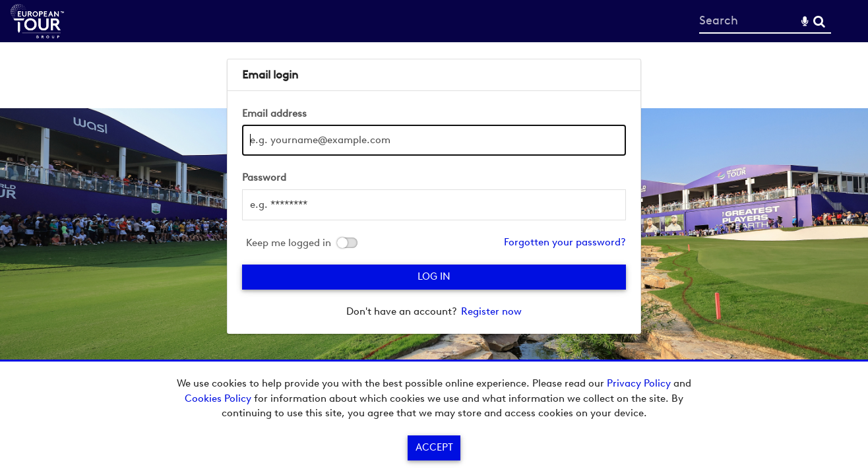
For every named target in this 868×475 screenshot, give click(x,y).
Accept (434, 447)
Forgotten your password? (565, 242)
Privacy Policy (639, 383)
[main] (434, 196)
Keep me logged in (289, 243)
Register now (491, 311)
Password (264, 177)
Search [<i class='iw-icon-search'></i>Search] (819, 20)
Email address (274, 113)
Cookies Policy (218, 398)
